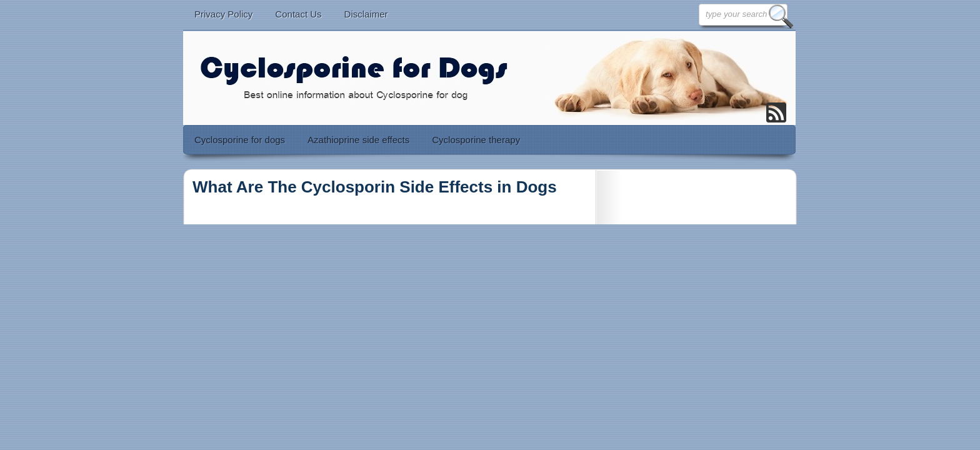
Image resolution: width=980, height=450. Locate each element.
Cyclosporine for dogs (240, 140)
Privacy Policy (223, 14)
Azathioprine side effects (358, 140)
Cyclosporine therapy (476, 140)
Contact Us (298, 14)
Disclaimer (366, 14)
